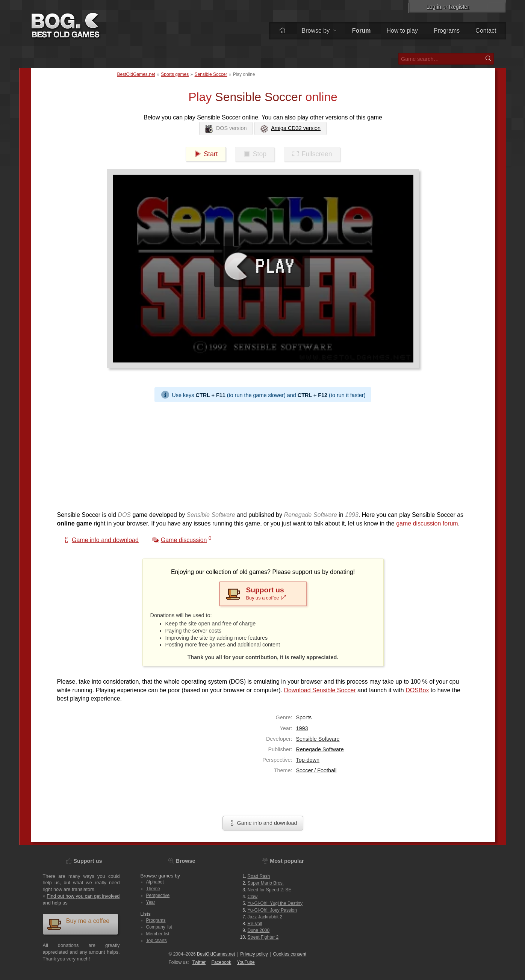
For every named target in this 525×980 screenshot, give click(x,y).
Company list (159, 927)
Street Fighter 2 (263, 937)
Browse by (319, 31)
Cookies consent (290, 954)
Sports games (175, 74)
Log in (434, 7)
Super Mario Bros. (266, 883)
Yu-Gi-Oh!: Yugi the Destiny (275, 903)
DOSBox (417, 690)
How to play (402, 31)
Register (459, 7)
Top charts (157, 941)
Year (151, 902)
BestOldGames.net (136, 74)
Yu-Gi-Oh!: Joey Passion (272, 910)
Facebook (222, 962)
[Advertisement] (260, 455)
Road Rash (259, 876)
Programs (447, 31)
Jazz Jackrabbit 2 (265, 917)
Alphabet (155, 882)
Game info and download (263, 823)
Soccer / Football (316, 770)
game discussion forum (427, 523)
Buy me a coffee (78, 924)
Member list (158, 934)
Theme (153, 889)
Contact (486, 31)
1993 (302, 728)
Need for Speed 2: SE (270, 890)
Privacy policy (254, 954)
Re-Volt (255, 924)
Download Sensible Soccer (320, 690)
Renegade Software (320, 749)
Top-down (308, 760)
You (246, 962)
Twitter (199, 962)
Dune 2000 (259, 930)
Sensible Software (318, 739)
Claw (253, 897)
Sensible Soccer (211, 74)
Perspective (158, 895)
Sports (304, 717)
